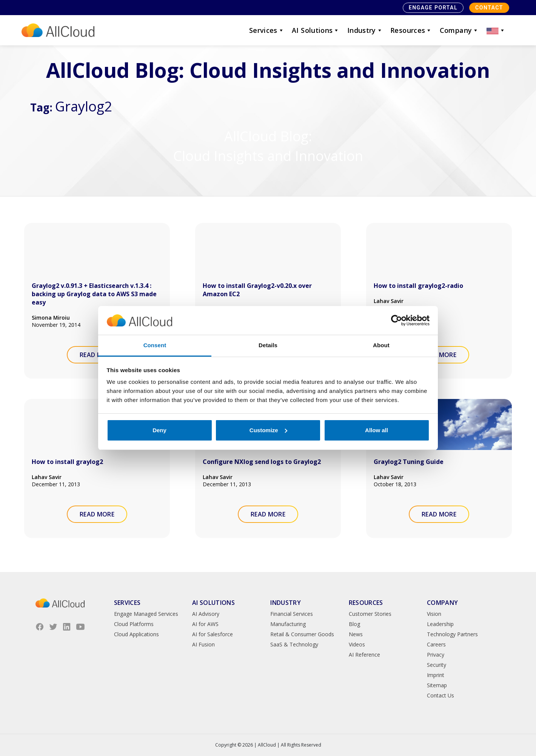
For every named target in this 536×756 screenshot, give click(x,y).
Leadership (440, 624)
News (356, 634)
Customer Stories (370, 614)
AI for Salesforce (213, 634)
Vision (434, 614)
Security (437, 665)
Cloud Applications (136, 634)
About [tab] (381, 345)
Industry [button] (365, 30)
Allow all (377, 430)
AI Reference (364, 655)
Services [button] (267, 30)
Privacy (436, 655)
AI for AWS (205, 624)
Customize (268, 430)
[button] (496, 30)
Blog (354, 624)
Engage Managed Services (146, 614)
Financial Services (292, 614)
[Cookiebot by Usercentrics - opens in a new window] (397, 320)
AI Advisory (206, 614)
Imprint (436, 675)
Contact (489, 8)
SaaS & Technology (294, 644)
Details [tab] (268, 345)
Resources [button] (411, 30)
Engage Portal (433, 8)
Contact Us (441, 695)
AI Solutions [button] (316, 30)
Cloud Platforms (134, 624)
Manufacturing (288, 624)
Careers (436, 644)
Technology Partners (452, 634)
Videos (357, 644)
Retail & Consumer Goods (302, 634)
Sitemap (437, 685)
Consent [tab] (155, 345)
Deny (159, 430)
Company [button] (459, 30)
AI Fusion (203, 644)
